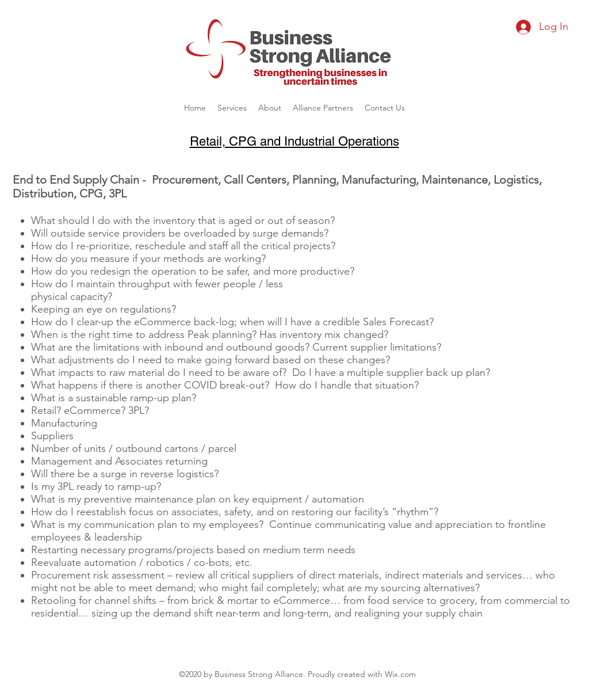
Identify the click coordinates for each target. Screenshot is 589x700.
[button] (232, 108)
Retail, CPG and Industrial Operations (294, 141)
